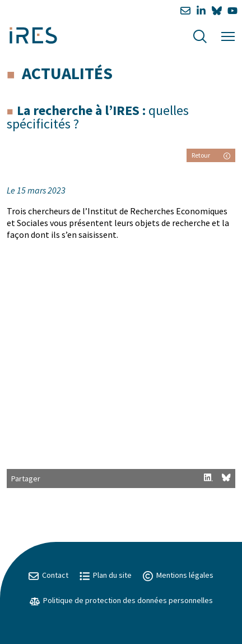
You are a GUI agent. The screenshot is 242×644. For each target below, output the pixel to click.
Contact (48, 575)
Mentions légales (178, 575)
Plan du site (106, 575)
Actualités (67, 73)
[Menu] (228, 35)
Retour (211, 155)
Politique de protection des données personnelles (121, 600)
